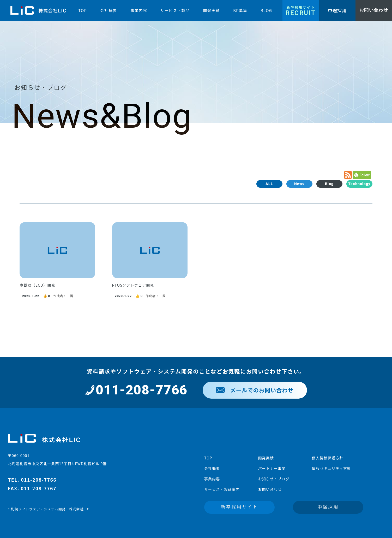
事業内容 (212, 479)
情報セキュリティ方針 (331, 468)
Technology (359, 184)
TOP (208, 458)
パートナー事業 (272, 468)
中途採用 (328, 507)
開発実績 (266, 458)
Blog (329, 184)
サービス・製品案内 (222, 489)
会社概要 (212, 468)
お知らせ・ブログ (274, 479)
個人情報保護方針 (328, 458)
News (299, 184)
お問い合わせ (270, 489)
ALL (269, 184)
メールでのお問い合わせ (255, 390)
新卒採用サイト (240, 507)
